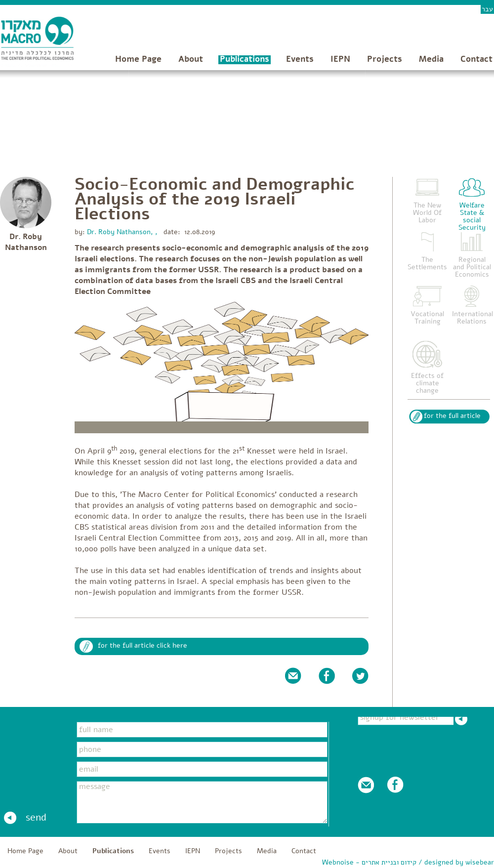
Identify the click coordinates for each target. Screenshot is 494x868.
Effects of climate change (427, 383)
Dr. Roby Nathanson (26, 242)
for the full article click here (143, 645)
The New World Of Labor (427, 213)
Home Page (138, 59)
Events (300, 59)
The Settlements (427, 263)
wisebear (480, 862)
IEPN (340, 59)
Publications (245, 59)
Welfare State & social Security (472, 216)
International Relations (473, 318)
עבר (487, 9)
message (202, 802)
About (191, 59)
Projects (385, 59)
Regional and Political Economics (472, 267)
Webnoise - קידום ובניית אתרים (369, 862)
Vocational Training (427, 318)
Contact (476, 59)
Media (431, 59)
